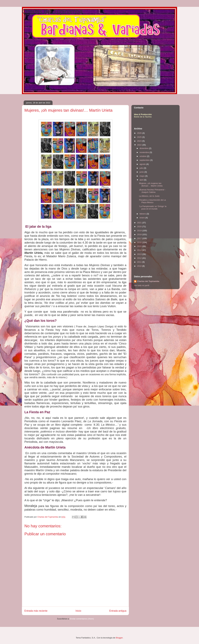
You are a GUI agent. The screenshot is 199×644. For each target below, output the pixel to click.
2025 (140, 137)
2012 (140, 258)
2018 (140, 234)
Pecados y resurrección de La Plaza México (152, 201)
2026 (140, 133)
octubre (143, 156)
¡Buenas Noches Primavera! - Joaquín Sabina (152, 191)
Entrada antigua (118, 611)
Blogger (119, 638)
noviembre (145, 152)
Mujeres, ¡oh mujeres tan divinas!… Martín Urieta (151, 185)
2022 (140, 145)
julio (142, 168)
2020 (140, 227)
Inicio (78, 611)
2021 (140, 223)
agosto (143, 164)
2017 (140, 238)
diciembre (144, 148)
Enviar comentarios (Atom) (82, 619)
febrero (143, 214)
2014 (140, 250)
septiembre (145, 160)
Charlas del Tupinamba (52, 12)
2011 (140, 262)
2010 (140, 266)
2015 (140, 246)
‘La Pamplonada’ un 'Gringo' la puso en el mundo (153, 208)
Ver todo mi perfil (142, 285)
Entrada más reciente (36, 611)
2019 (140, 231)
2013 (140, 254)
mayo (142, 176)
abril (142, 180)
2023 (140, 141)
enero (142, 218)
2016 (140, 242)
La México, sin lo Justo (149, 196)
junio (142, 172)
